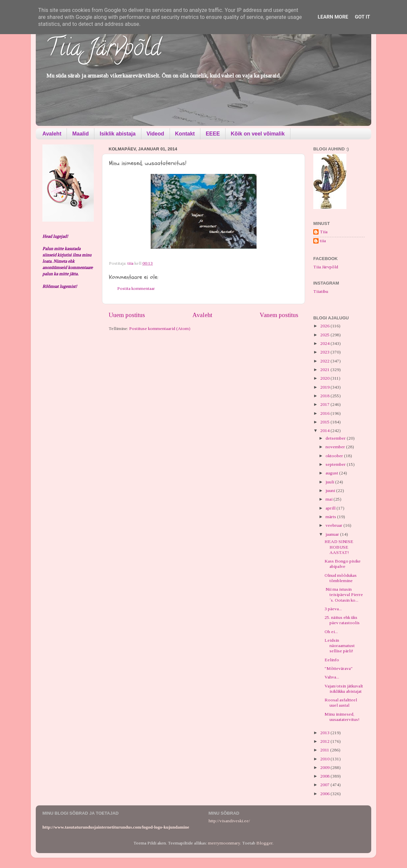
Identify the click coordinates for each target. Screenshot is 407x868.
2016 (325, 413)
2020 (325, 378)
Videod (155, 134)
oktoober (335, 456)
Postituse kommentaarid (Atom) (160, 328)
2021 (325, 370)
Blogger (264, 843)
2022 (325, 361)
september (336, 464)
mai (330, 499)
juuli (330, 482)
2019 (325, 387)
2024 (325, 343)
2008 (325, 776)
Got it (362, 17)
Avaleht (52, 134)
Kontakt (185, 134)
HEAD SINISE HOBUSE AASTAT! (339, 547)
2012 (325, 741)
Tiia (324, 232)
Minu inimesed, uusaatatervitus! (342, 717)
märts (331, 517)
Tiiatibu (321, 291)
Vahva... (332, 677)
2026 (325, 326)
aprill (331, 508)
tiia (323, 241)
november (336, 447)
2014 (325, 431)
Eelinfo (332, 660)
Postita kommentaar (136, 288)
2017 (325, 404)
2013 (325, 733)
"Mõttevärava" (339, 668)
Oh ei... (331, 632)
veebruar (334, 525)
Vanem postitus (279, 315)
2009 (325, 767)
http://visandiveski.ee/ (229, 821)
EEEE (213, 134)
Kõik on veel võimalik (258, 134)
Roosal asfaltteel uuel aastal (341, 703)
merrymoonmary (224, 843)
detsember (336, 438)
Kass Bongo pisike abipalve (343, 564)
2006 (325, 794)
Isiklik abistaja (118, 134)
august (332, 473)
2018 (325, 396)
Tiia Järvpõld (103, 50)
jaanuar (333, 534)
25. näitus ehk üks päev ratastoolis (342, 620)
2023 (325, 352)
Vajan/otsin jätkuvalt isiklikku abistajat (344, 689)
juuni (331, 490)
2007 (325, 785)
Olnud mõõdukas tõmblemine (341, 578)
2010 (325, 759)
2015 (325, 422)
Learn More (333, 17)
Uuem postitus (127, 315)
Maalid (80, 134)
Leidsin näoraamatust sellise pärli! (340, 646)
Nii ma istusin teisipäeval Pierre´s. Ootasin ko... (344, 595)
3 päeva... (333, 609)
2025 (325, 335)
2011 (325, 750)
